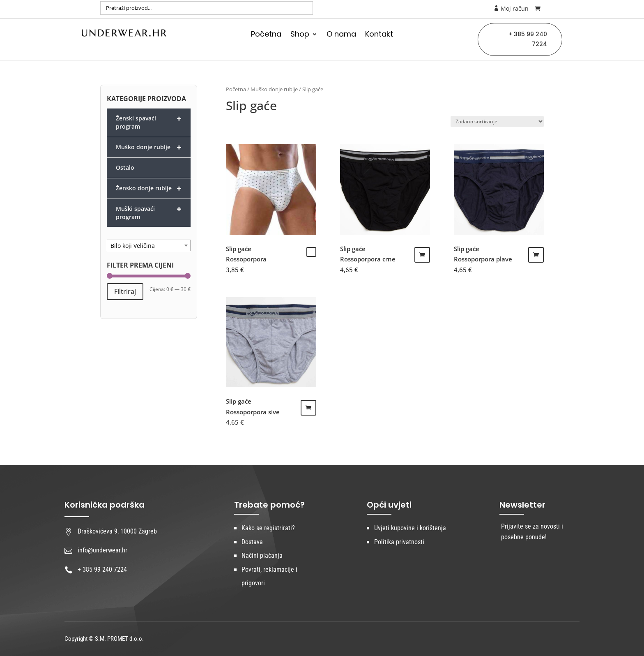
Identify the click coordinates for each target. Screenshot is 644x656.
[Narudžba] (497, 121)
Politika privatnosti (399, 542)
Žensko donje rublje (149, 188)
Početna (266, 35)
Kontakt (379, 35)
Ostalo (125, 167)
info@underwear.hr (102, 550)
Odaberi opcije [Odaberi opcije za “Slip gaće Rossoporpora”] (311, 252)
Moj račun (511, 8)
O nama (341, 35)
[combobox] (149, 245)
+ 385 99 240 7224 (528, 39)
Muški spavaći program (149, 212)
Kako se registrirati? (268, 528)
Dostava (252, 542)
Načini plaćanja (262, 556)
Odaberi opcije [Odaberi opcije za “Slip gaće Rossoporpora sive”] (308, 408)
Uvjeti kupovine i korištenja (410, 528)
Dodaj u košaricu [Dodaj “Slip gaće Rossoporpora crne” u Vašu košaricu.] (422, 255)
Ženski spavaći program (149, 122)
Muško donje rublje (274, 89)
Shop (300, 35)
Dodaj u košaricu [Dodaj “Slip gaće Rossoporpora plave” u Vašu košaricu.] (536, 255)
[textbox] (149, 246)
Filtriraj (125, 291)
